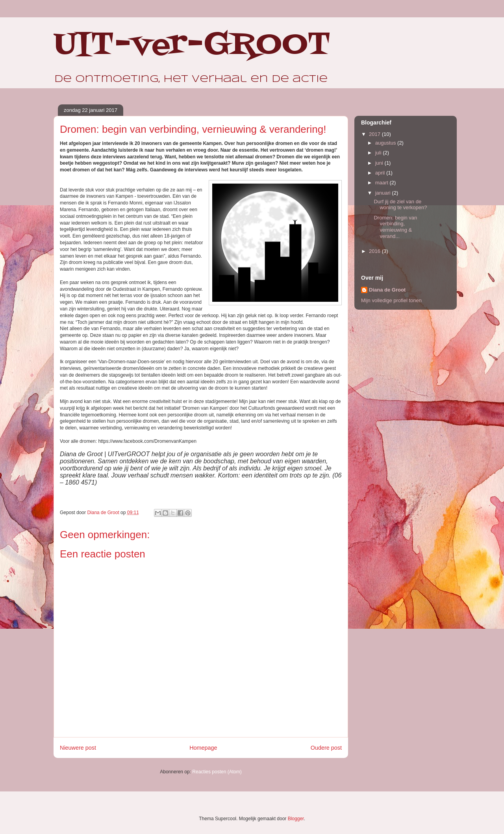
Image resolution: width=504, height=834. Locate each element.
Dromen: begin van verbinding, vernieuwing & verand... (395, 227)
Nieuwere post (78, 748)
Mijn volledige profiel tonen (391, 300)
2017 (375, 134)
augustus (386, 143)
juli (379, 153)
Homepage (203, 748)
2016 (375, 251)
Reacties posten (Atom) (217, 772)
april (381, 173)
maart (383, 183)
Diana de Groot (387, 290)
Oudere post (326, 748)
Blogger (296, 819)
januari (384, 193)
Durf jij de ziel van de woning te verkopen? (400, 205)
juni (380, 163)
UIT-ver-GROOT (192, 45)
